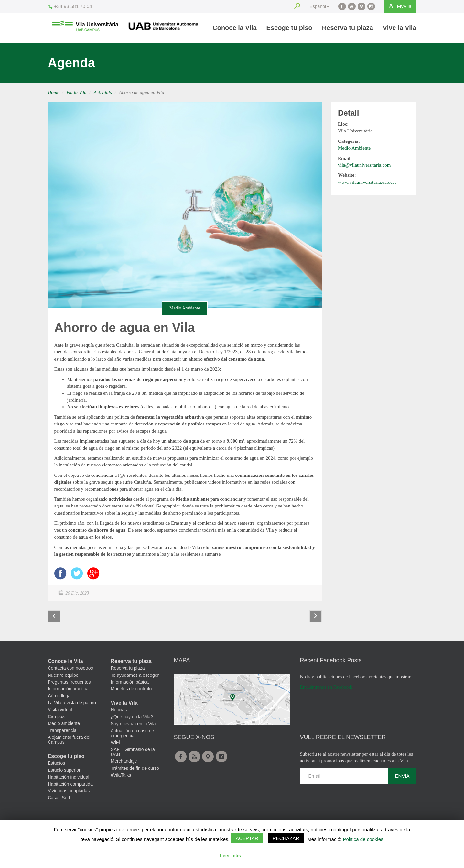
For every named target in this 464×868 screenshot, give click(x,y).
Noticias (119, 715)
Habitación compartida (70, 789)
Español (314, 6)
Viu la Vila (76, 92)
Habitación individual (69, 782)
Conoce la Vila (234, 28)
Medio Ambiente (185, 308)
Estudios (57, 768)
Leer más (231, 856)
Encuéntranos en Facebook (326, 692)
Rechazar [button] (286, 838)
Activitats (103, 92)
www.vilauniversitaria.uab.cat (367, 182)
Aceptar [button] (247, 838)
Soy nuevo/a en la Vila (133, 729)
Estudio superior (64, 775)
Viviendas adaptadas (69, 796)
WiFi (115, 748)
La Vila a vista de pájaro (72, 708)
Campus (56, 721)
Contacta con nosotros (70, 673)
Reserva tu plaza (348, 28)
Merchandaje (124, 766)
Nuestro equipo (63, 680)
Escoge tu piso (289, 28)
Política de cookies (363, 839)
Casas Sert (59, 803)
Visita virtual (60, 715)
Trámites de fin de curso (135, 773)
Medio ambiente (64, 728)
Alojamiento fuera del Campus (69, 745)
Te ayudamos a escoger (135, 680)
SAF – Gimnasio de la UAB (133, 757)
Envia (402, 781)
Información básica (130, 687)
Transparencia (62, 735)
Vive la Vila (400, 28)
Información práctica (68, 694)
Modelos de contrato (131, 694)
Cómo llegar (60, 701)
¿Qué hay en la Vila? (132, 722)
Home (54, 92)
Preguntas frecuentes (69, 687)
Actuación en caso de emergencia (133, 738)
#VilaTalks (121, 780)
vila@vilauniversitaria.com (364, 165)
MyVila (397, 6)
